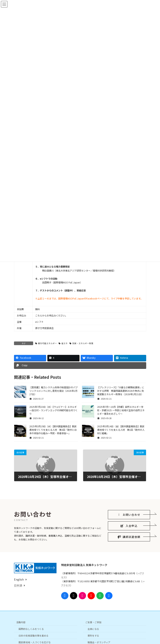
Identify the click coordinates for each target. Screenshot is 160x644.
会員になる (93, 629)
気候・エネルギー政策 (83, 343)
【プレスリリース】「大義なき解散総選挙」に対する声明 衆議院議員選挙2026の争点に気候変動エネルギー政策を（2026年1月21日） (121, 391)
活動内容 (21, 622)
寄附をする (93, 635)
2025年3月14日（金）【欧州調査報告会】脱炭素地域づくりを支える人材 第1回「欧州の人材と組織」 (121, 430)
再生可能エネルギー (47, 343)
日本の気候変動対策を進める (34, 635)
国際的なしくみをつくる (31, 629)
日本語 (18, 585)
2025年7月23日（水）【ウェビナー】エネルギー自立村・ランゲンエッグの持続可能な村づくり (53, 410)
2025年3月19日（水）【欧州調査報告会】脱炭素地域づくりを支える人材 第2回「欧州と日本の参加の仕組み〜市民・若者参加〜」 (53, 430)
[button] (129, 515)
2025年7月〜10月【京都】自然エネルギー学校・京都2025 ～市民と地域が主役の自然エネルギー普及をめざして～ (121, 410)
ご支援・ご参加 (93, 622)
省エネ (64, 343)
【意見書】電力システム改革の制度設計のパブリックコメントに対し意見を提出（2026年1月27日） (53, 391)
